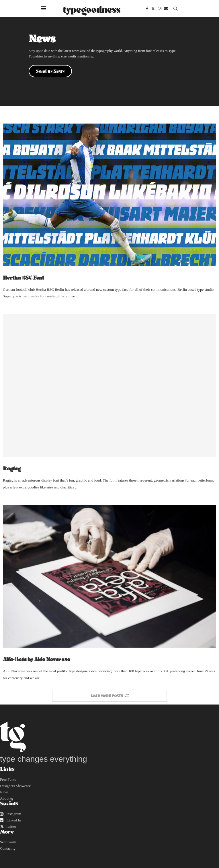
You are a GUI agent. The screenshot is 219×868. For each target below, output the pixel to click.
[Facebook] (147, 9)
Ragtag (12, 468)
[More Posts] (109, 696)
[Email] (166, 9)
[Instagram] (160, 9)
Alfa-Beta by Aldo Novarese (37, 659)
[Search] (175, 9)
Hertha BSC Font (23, 278)
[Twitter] (153, 9)
